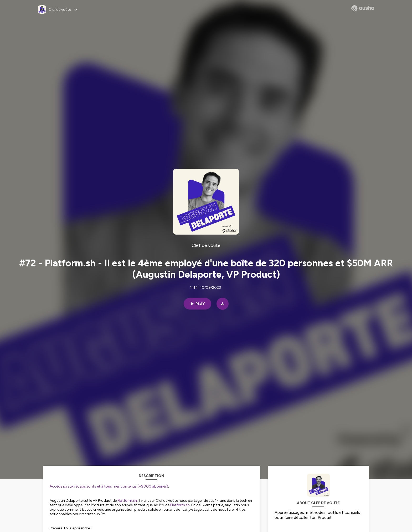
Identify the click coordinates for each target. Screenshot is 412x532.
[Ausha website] (363, 8)
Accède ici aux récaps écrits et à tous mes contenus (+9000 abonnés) (109, 486)
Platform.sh (127, 501)
